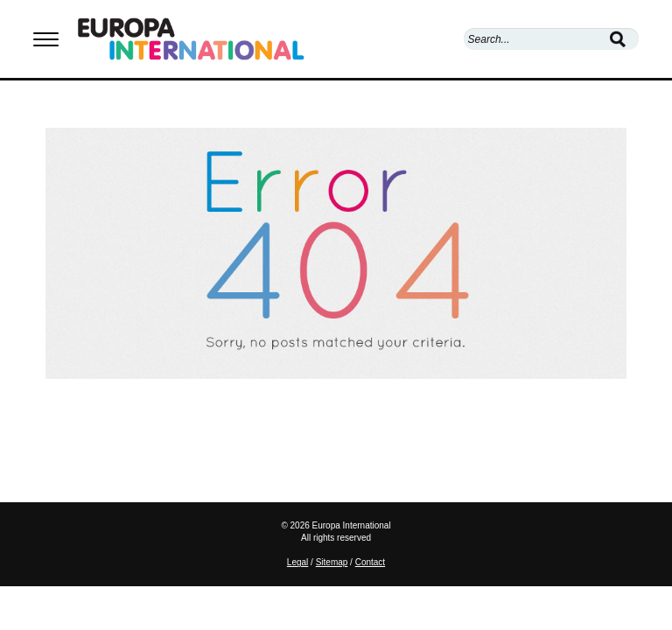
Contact (370, 562)
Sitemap (332, 562)
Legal (297, 562)
